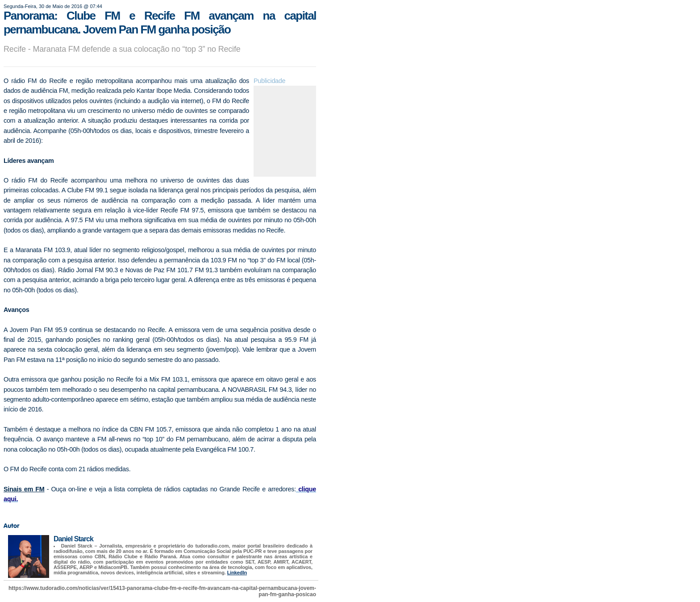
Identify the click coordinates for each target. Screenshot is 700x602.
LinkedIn (237, 573)
